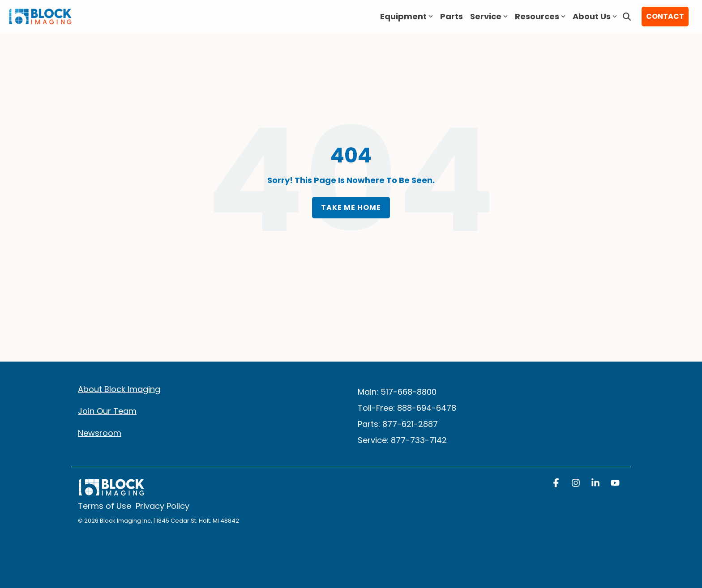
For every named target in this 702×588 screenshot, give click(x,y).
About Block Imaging (119, 389)
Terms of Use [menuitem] (105, 506)
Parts (452, 16)
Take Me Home (351, 207)
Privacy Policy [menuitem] (163, 506)
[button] (557, 484)
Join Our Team (107, 411)
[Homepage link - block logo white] (111, 492)
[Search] (627, 17)
